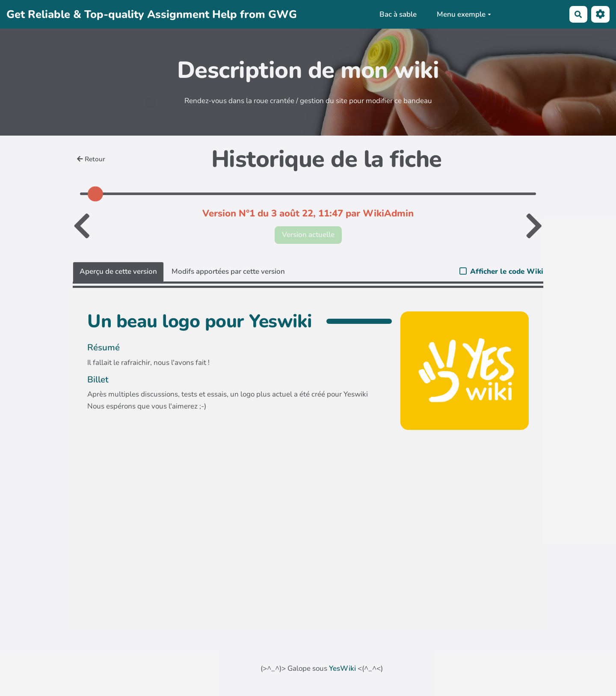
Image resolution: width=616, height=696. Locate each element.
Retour (91, 159)
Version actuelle (308, 235)
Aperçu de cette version (118, 271)
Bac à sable (398, 14)
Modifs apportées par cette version (228, 271)
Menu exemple (464, 14)
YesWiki (342, 668)
